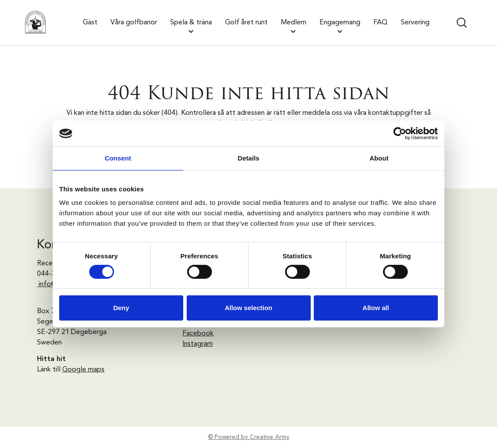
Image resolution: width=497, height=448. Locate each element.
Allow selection (248, 308)
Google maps (83, 370)
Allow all (376, 308)
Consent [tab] (118, 158)
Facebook (198, 334)
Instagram (198, 344)
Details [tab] (248, 158)
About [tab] (379, 158)
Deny (121, 308)
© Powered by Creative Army (249, 437)
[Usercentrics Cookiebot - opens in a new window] (400, 134)
